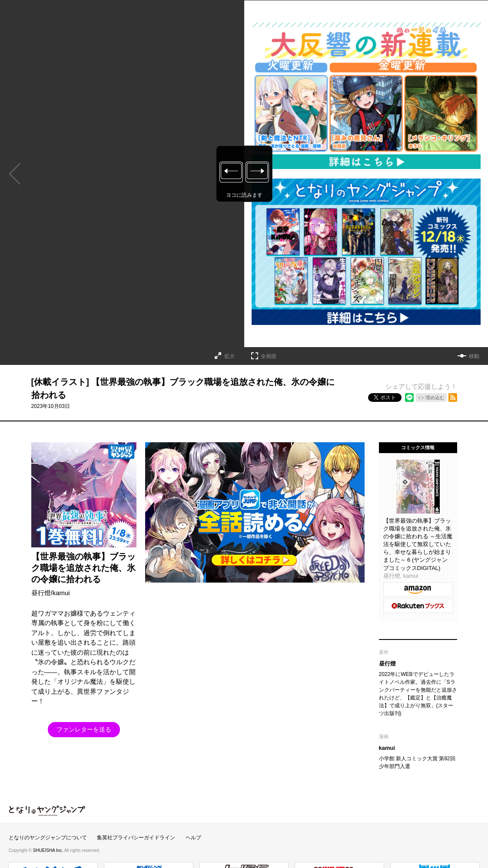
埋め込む (435, 398)
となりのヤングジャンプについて (48, 838)
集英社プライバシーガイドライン (136, 838)
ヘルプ (193, 838)
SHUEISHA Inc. (49, 850)
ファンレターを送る (84, 729)
